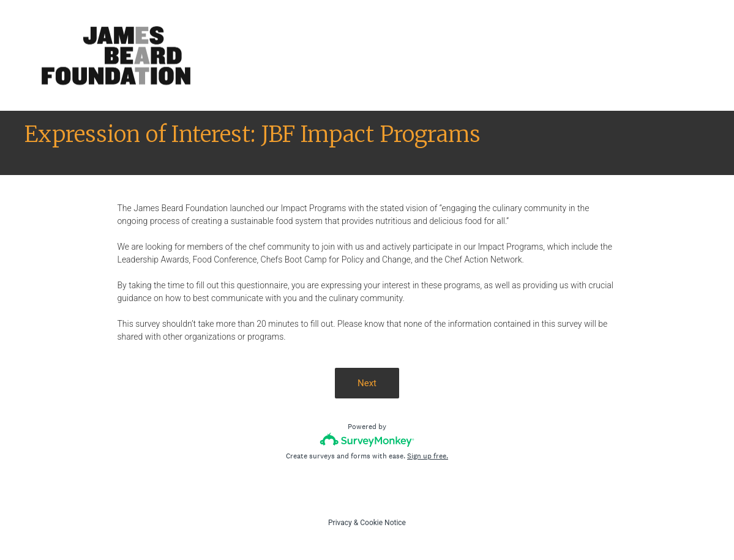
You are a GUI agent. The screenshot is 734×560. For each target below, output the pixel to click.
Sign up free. (428, 456)
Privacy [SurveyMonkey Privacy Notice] (340, 523)
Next (367, 383)
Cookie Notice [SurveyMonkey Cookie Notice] (383, 523)
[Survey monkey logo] (367, 440)
